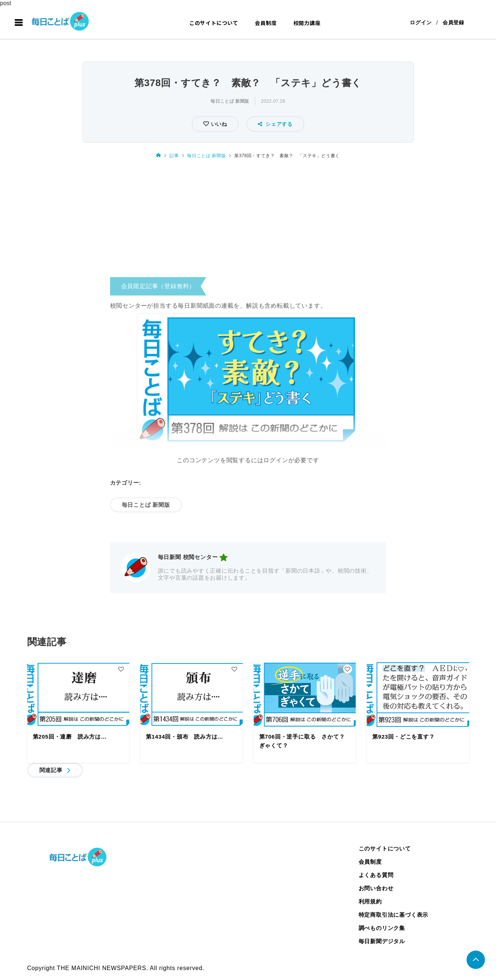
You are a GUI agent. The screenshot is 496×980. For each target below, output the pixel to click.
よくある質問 (376, 875)
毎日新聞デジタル (382, 941)
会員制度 (266, 23)
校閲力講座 (307, 23)
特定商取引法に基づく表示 (394, 915)
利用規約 (370, 901)
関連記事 (51, 770)
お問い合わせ (376, 888)
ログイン (421, 23)
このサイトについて (214, 23)
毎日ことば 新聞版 (230, 101)
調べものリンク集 (382, 928)
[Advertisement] (248, 220)
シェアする (275, 124)
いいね (218, 124)
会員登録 (453, 23)
